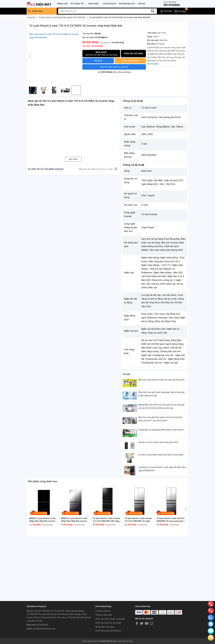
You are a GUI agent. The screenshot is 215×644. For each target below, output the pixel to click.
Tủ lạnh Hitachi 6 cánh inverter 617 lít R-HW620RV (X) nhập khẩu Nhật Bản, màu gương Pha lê (139, 520)
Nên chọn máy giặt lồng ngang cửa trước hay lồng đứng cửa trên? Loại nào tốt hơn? (160, 419)
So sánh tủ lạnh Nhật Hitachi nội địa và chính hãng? (161, 455)
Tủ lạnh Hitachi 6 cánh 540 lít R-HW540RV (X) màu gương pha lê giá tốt (171, 520)
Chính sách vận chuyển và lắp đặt (110, 619)
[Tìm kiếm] (153, 11)
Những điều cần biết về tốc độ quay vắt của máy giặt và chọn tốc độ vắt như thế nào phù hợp (161, 406)
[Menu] (29, 11)
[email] (211, 624)
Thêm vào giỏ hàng (133, 54)
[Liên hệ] (211, 638)
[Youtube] (147, 623)
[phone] (211, 604)
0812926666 (172, 4)
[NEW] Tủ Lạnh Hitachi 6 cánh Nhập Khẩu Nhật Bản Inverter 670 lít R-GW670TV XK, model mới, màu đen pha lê (43, 520)
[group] (55, 58)
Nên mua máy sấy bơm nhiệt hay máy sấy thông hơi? (161, 380)
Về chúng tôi (78, 4)
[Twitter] (142, 623)
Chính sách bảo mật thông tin (108, 631)
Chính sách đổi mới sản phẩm (108, 623)
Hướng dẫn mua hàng (105, 627)
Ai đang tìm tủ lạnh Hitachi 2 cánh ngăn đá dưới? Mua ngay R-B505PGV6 (162, 469)
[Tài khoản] (166, 11)
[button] (79, 56)
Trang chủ (62, 4)
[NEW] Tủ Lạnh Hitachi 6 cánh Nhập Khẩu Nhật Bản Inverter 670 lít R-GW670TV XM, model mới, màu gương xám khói (75, 520)
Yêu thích (98, 61)
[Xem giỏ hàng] (180, 11)
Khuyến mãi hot (127, 4)
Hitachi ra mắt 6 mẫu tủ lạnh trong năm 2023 (158, 442)
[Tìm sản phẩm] (107, 11)
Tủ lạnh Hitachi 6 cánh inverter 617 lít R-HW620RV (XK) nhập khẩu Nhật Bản (107, 520)
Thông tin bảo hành (104, 615)
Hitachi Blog (109, 4)
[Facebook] (137, 623)
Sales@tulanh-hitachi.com (44, 629)
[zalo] (211, 617)
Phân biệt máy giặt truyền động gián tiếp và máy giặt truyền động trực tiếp (162, 394)
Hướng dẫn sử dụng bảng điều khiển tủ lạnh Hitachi (161, 430)
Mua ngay (101, 53)
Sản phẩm (94, 4)
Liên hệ (141, 4)
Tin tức (127, 374)
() (114, 67)
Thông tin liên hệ (102, 611)
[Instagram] (152, 623)
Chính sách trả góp (130, 61)
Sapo (131, 641)
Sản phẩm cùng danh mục (43, 481)
